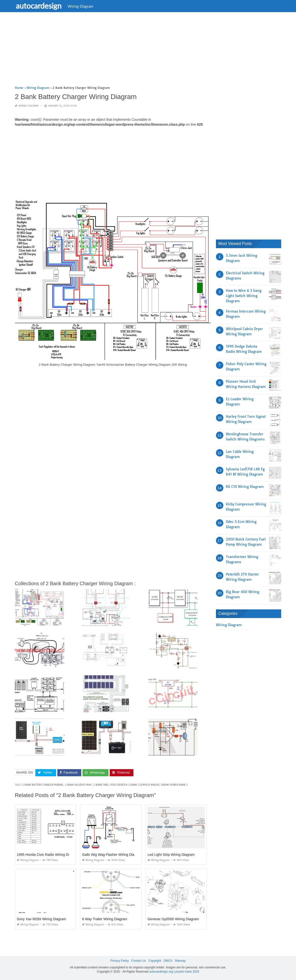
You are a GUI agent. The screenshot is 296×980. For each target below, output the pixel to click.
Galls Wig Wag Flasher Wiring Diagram (112, 855)
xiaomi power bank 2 (174, 785)
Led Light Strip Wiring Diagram (171, 855)
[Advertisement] (148, 51)
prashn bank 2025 (187, 972)
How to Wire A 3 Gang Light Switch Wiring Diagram (244, 296)
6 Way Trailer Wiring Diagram (105, 919)
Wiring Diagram (82, 6)
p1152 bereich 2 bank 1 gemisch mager (135, 785)
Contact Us (138, 961)
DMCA (168, 961)
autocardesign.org (161, 972)
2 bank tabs (101, 785)
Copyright (155, 961)
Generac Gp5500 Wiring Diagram (173, 919)
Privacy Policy (120, 961)
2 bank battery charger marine (43, 785)
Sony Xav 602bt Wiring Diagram (41, 919)
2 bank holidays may (78, 785)
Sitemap (180, 961)
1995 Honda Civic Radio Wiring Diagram (48, 855)
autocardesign (40, 6)
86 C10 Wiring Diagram (245, 487)
